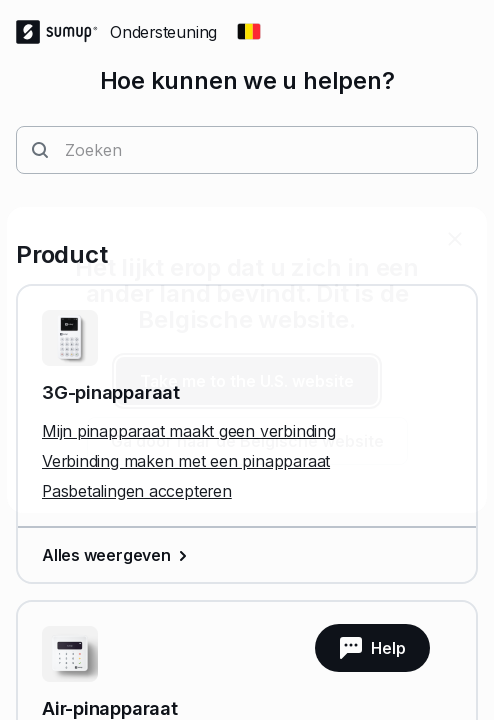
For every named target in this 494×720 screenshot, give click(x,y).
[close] (455, 239)
